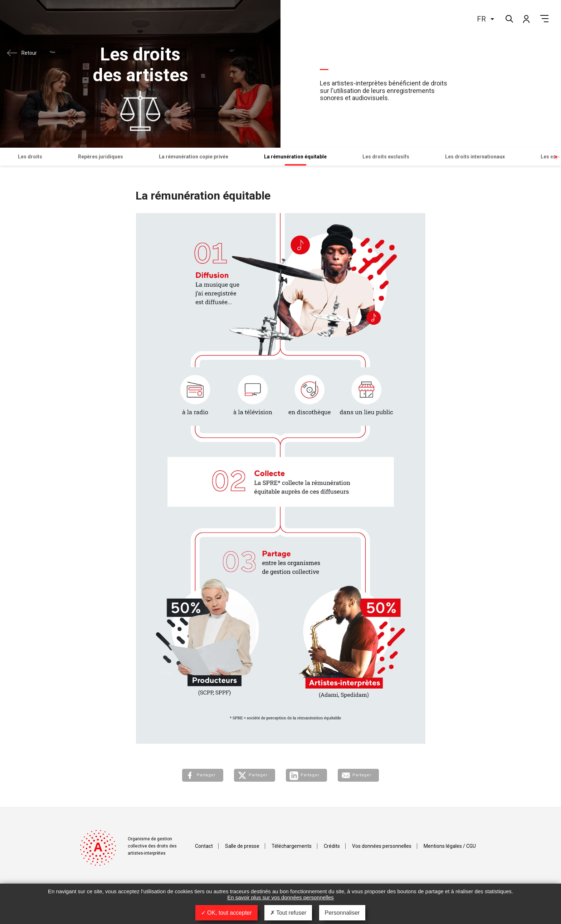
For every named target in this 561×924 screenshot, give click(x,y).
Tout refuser (288, 913)
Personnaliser (342, 913)
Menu (544, 19)
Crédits (332, 846)
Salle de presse (242, 846)
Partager (206, 775)
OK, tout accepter (226, 913)
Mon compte (526, 19)
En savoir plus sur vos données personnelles (280, 897)
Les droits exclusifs (386, 157)
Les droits (30, 157)
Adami (41, 24)
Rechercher (509, 18)
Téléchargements (292, 846)
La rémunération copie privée (194, 157)
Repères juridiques (101, 157)
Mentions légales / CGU (450, 846)
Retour (29, 53)
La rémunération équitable (295, 157)
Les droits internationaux (475, 157)
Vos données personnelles (382, 846)
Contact (204, 846)
